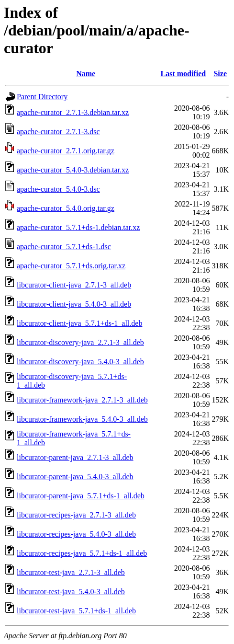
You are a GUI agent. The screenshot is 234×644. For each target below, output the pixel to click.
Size (220, 74)
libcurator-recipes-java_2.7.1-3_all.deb (76, 515)
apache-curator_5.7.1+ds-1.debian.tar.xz (78, 227)
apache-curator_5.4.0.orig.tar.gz (66, 208)
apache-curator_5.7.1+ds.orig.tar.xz (71, 266)
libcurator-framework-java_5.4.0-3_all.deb (82, 419)
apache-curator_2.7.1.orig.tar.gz (66, 151)
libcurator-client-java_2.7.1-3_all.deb (74, 285)
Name (86, 74)
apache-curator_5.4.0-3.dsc (58, 189)
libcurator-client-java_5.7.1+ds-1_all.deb (79, 323)
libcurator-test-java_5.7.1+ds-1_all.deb (76, 611)
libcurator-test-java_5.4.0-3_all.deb (71, 592)
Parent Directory (42, 97)
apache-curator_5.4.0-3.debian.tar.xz (73, 170)
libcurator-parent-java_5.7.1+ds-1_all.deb (81, 496)
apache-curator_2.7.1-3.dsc (58, 132)
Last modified (184, 74)
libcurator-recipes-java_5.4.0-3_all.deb (76, 534)
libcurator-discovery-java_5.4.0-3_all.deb (80, 362)
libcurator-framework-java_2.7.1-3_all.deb (82, 400)
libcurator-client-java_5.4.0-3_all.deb (74, 304)
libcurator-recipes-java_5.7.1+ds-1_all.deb (82, 553)
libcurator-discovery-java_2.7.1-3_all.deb (80, 342)
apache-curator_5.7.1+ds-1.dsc (64, 247)
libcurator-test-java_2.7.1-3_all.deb (71, 572)
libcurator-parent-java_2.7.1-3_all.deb (75, 457)
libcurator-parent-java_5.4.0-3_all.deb (75, 477)
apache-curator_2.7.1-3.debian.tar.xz (73, 112)
